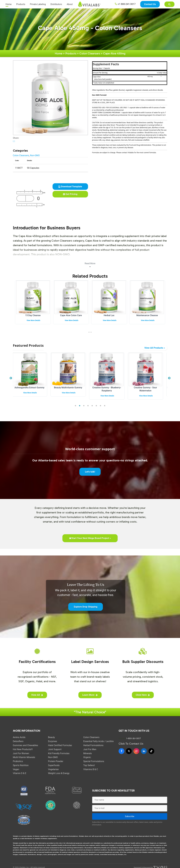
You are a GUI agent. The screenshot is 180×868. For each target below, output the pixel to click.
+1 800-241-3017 (125, 5)
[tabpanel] (32, 377)
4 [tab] (88, 406)
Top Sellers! (89, 766)
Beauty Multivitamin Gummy (71, 388)
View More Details (33, 321)
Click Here (143, 695)
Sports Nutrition (21, 766)
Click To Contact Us (131, 744)
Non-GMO (35, 156)
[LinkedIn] (144, 752)
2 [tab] (80, 406)
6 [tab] (96, 406)
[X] (129, 752)
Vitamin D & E (20, 774)
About (70, 6)
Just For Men (90, 750)
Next (169, 378)
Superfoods (54, 766)
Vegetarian (53, 770)
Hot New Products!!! (23, 750)
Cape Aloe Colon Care (71, 316)
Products (21, 6)
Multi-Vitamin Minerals (24, 758)
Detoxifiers (18, 742)
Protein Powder (56, 762)
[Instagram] (136, 752)
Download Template (70, 187)
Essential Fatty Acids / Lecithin (98, 742)
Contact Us (150, 6)
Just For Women (21, 754)
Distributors (56, 6)
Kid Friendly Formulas (59, 754)
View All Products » (155, 348)
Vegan (16, 770)
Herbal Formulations (93, 746)
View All (37, 695)
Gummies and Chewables (26, 746)
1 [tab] (75, 406)
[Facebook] (121, 752)
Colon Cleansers (90, 54)
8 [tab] (105, 406)
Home (9, 6)
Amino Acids (19, 738)
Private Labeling (38, 6)
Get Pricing (70, 194)
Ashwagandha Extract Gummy (32, 388)
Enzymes (53, 742)
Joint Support (55, 750)
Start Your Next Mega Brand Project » (90, 538)
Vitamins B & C (91, 770)
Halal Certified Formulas (60, 746)
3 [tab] (84, 406)
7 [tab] (100, 406)
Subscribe (130, 817)
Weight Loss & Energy (59, 774)
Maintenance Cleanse (147, 316)
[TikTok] (151, 752)
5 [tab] (92, 406)
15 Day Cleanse (33, 316)
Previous (11, 378)
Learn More (90, 695)
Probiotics (18, 762)
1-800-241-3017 (134, 739)
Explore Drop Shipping (86, 607)
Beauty (51, 738)
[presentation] (89, 333)
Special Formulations (94, 762)
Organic (87, 758)
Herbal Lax (109, 316)
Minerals (87, 754)
